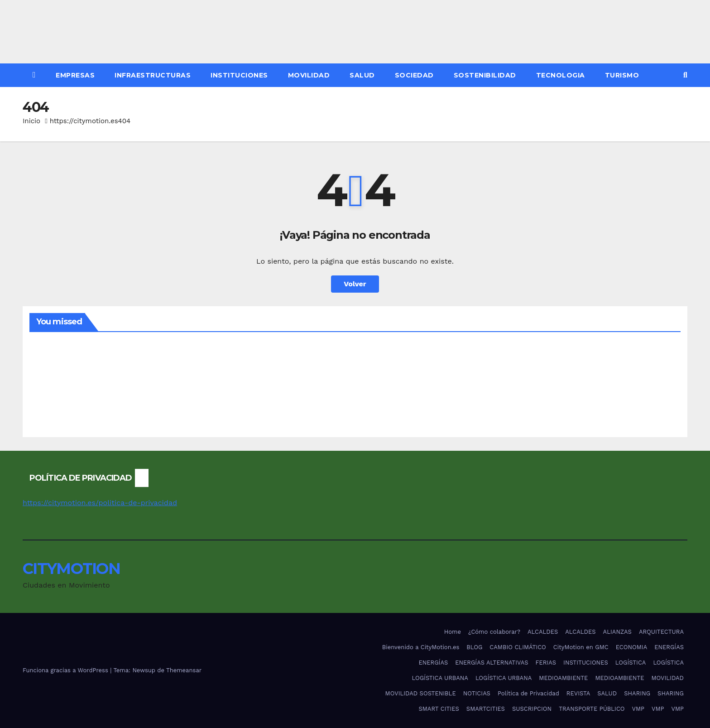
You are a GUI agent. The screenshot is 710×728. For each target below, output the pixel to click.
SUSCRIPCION (532, 709)
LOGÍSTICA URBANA (440, 678)
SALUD (362, 75)
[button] (685, 75)
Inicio (31, 121)
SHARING (637, 693)
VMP (638, 709)
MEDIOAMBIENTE (563, 678)
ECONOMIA (632, 647)
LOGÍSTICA (631, 663)
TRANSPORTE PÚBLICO (592, 709)
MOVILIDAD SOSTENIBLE (421, 693)
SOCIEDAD (414, 75)
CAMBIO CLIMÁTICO (518, 647)
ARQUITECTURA (661, 632)
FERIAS (546, 663)
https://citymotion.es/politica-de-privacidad (100, 503)
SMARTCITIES (486, 709)
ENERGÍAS (669, 647)
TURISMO (622, 75)
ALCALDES (543, 632)
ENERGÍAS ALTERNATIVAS (492, 663)
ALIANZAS (617, 632)
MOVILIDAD (309, 75)
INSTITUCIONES (239, 75)
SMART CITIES (439, 709)
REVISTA (578, 693)
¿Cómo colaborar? (494, 632)
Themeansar (184, 670)
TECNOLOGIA (561, 75)
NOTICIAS (477, 693)
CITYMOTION (71, 569)
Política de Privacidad (528, 693)
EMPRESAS (75, 75)
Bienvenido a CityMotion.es (421, 647)
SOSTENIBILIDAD (485, 75)
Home (453, 632)
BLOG (474, 647)
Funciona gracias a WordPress (66, 670)
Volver (355, 284)
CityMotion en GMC (581, 647)
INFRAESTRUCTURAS (153, 75)
